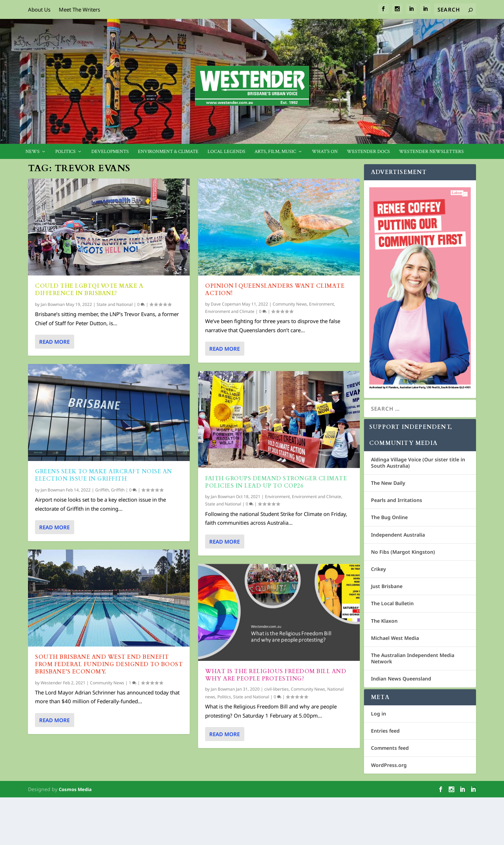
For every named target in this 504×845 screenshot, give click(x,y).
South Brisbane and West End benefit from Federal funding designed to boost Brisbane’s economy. (109, 664)
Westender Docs (368, 152)
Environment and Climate (230, 311)
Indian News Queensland (401, 679)
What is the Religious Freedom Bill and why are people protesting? (276, 675)
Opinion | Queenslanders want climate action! (275, 290)
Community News (107, 682)
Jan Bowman (53, 304)
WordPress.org (389, 765)
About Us (39, 9)
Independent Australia (398, 535)
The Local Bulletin (392, 603)
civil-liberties (276, 689)
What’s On (325, 152)
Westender (51, 682)
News (33, 152)
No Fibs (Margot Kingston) (403, 552)
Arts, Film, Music (275, 152)
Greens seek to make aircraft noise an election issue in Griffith (104, 475)
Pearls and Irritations (397, 500)
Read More (54, 342)
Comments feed (390, 748)
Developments (110, 152)
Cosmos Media (75, 789)
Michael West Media (395, 638)
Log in (379, 714)
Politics (65, 152)
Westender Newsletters (431, 152)
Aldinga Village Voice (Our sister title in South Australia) (418, 463)
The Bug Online (389, 517)
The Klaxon (384, 621)
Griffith (102, 490)
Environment (321, 304)
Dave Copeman (226, 304)
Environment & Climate (168, 152)
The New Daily (388, 483)
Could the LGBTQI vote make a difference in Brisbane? (89, 290)
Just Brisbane (387, 586)
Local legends (226, 152)
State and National (115, 304)
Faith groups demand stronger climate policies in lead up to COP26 (276, 482)
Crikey (379, 569)
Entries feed (385, 731)
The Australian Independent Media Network (413, 658)
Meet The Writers (79, 9)
